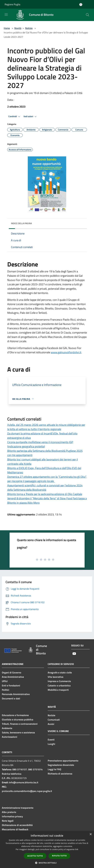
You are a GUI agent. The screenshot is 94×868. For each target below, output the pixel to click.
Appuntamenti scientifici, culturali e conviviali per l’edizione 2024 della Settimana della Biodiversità (45, 488)
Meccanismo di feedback (15, 829)
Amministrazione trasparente (18, 808)
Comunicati (54, 720)
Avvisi (51, 724)
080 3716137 (20, 769)
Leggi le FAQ (54, 769)
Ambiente (7, 728)
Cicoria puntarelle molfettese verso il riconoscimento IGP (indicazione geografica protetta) (40, 444)
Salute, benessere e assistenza (18, 732)
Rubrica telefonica (12, 774)
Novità (18, 28)
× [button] (91, 834)
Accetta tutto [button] (35, 856)
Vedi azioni (30, 117)
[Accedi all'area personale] (81, 5)
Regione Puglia (12, 4)
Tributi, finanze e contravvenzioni (20, 724)
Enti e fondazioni (11, 685)
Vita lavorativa (55, 677)
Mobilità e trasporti (58, 690)
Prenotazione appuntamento (63, 761)
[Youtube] (74, 654)
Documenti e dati (11, 698)
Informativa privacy (12, 816)
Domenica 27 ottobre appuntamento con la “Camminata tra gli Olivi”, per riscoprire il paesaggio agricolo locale (47, 479)
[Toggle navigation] (6, 15)
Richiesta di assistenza (60, 774)
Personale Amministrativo (16, 694)
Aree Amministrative (13, 677)
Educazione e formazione (15, 715)
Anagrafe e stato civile (60, 672)
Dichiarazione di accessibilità (17, 825)
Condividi (15, 117)
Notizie (29, 28)
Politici (5, 690)
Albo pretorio (9, 812)
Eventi (51, 740)
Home (7, 28)
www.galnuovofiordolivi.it (66, 352)
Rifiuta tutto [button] (59, 856)
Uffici (5, 681)
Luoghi (51, 744)
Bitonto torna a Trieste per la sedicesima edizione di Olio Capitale (45, 494)
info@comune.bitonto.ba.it (24, 782)
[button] (47, 863)
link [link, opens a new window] (77, 849)
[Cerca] (88, 15)
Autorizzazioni (9, 737)
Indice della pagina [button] (21, 223)
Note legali (8, 821)
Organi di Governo (12, 672)
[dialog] (47, 850)
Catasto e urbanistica (59, 685)
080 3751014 (35, 769)
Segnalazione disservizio (61, 765)
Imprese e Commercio (59, 681)
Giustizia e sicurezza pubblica (18, 719)
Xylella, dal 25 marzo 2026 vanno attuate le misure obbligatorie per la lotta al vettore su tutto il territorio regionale (46, 427)
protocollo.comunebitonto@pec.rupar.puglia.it (27, 791)
